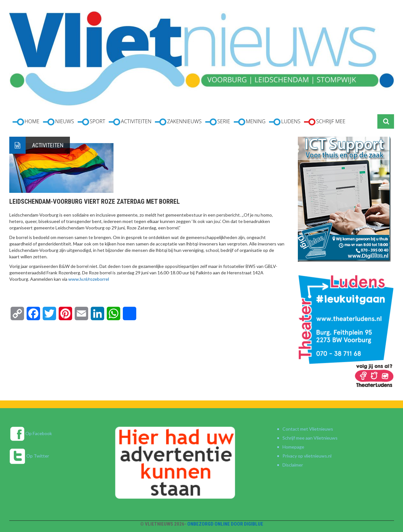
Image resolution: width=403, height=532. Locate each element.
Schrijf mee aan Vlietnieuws (310, 438)
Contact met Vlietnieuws (308, 429)
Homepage (293, 447)
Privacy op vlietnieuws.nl (307, 456)
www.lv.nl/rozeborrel (89, 279)
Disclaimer (293, 465)
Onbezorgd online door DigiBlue (225, 524)
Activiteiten (48, 145)
